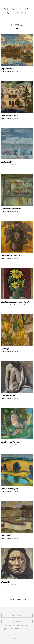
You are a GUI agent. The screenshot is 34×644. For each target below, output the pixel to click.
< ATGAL (10, 600)
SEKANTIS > (22, 600)
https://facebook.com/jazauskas (17, 629)
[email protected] (23, 626)
